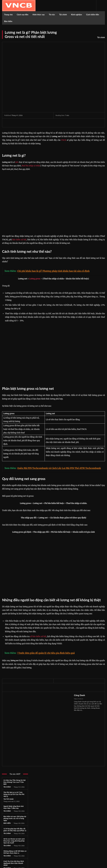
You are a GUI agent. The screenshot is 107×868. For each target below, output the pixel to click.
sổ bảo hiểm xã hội (38, 636)
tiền (17, 162)
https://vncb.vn (79, 699)
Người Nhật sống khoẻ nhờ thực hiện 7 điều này (14, 807)
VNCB (64, 140)
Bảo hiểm (7, 823)
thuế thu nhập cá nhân (31, 166)
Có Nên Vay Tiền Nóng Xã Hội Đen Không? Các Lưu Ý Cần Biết (14, 782)
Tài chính (101, 37)
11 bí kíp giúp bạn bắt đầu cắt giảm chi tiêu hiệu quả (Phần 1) (15, 829)
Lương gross (35, 279)
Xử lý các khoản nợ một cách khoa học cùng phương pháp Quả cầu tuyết (14, 840)
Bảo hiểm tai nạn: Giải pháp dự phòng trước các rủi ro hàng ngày (15, 818)
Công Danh (79, 695)
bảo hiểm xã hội (19, 240)
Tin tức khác (8, 799)
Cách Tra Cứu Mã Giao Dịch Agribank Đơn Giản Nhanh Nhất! (14, 863)
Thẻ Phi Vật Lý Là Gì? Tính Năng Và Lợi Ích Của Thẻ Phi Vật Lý (14, 794)
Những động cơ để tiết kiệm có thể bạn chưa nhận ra (15, 852)
